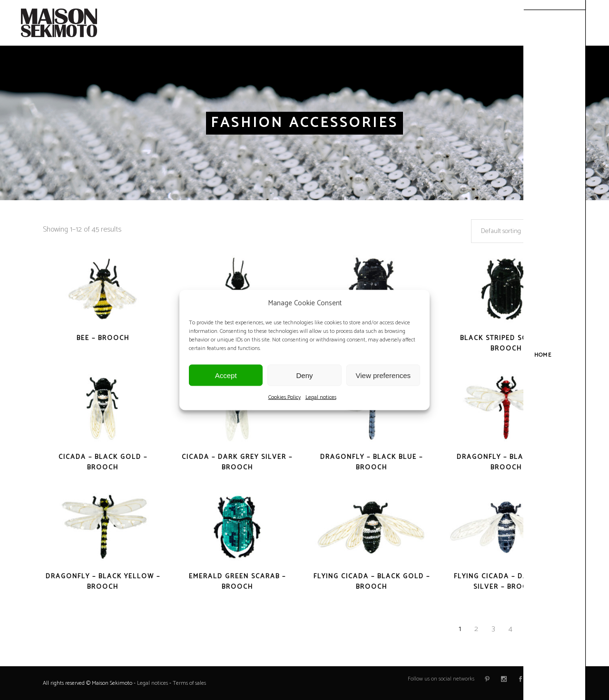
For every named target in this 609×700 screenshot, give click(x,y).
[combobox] (519, 231)
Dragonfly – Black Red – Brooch (506, 462)
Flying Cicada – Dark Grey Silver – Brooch (506, 582)
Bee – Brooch (103, 338)
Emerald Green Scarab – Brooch (237, 582)
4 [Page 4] (511, 629)
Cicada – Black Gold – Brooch (103, 462)
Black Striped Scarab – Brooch (506, 344)
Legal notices (321, 397)
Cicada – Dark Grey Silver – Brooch (237, 462)
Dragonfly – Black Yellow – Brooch (103, 582)
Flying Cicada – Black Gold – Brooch (372, 582)
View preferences (383, 375)
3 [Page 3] (493, 629)
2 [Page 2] (476, 629)
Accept (226, 375)
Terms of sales (189, 683)
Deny (304, 375)
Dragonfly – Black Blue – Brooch (372, 462)
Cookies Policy (285, 397)
